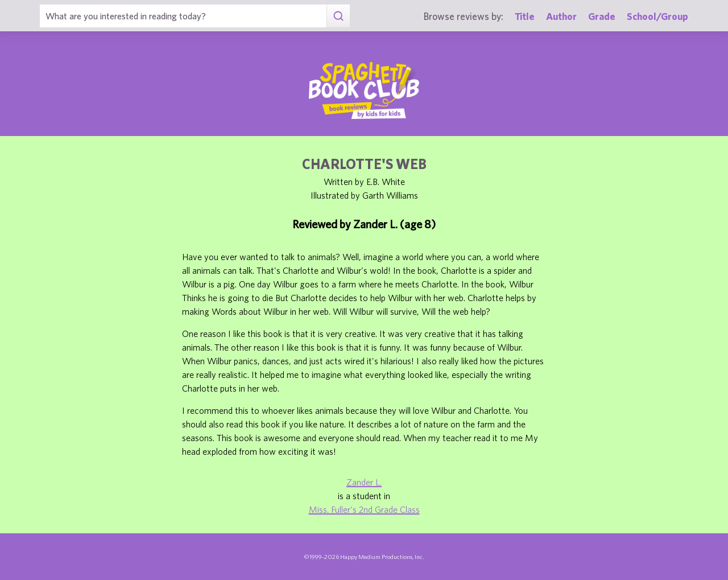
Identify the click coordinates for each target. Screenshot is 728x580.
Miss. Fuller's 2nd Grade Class (364, 509)
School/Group (657, 16)
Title (525, 16)
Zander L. (364, 482)
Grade (602, 16)
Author (561, 16)
